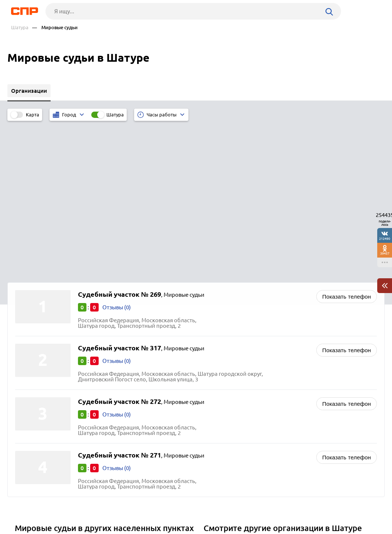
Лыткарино (32, 425)
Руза (23, 407)
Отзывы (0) (117, 152)
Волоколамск (35, 416)
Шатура (20, 28)
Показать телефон (347, 141)
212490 (385, 239)
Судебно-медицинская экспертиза (251, 407)
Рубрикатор (24, 507)
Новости (69, 507)
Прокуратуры (224, 416)
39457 (385, 253)
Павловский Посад (42, 397)
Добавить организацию (349, 506)
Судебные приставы (232, 397)
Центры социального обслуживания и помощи (267, 425)
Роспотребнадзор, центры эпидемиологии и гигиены (276, 388)
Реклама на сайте (122, 507)
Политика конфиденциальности (109, 528)
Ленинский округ (40, 388)
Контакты (175, 507)
